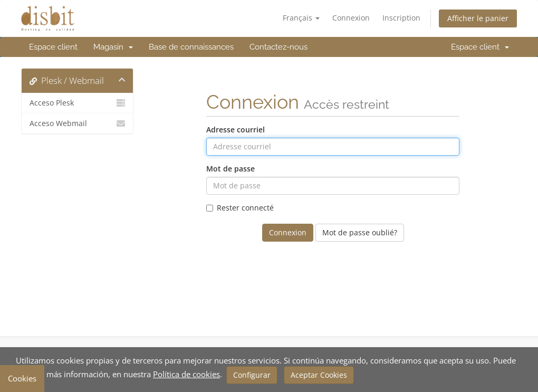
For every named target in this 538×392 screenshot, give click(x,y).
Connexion (351, 18)
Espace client (53, 47)
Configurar (252, 375)
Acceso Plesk (77, 103)
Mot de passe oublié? (360, 232)
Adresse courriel (236, 130)
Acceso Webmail (77, 123)
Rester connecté (240, 208)
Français (301, 18)
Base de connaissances (191, 47)
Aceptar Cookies (319, 375)
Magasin (113, 47)
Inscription (401, 18)
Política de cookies (186, 374)
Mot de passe (230, 169)
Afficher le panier (478, 18)
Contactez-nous (278, 47)
